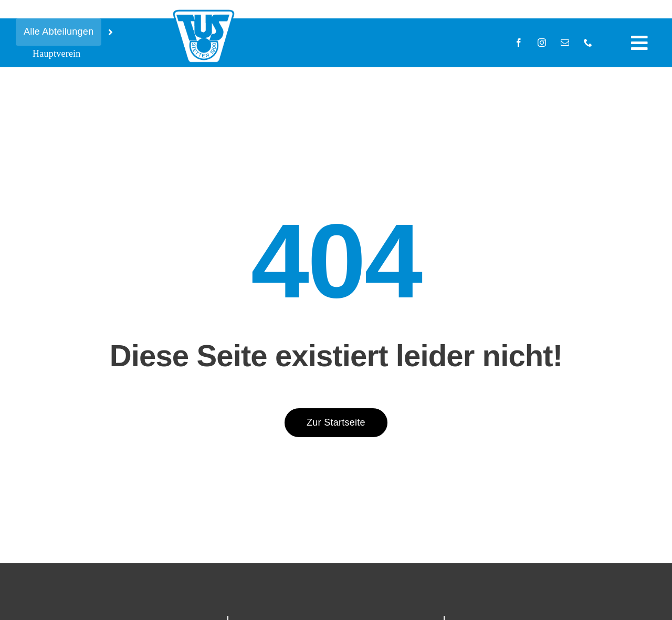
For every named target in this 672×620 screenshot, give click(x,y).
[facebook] (519, 43)
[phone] (588, 43)
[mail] (565, 43)
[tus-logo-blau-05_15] (204, 12)
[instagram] (542, 43)
